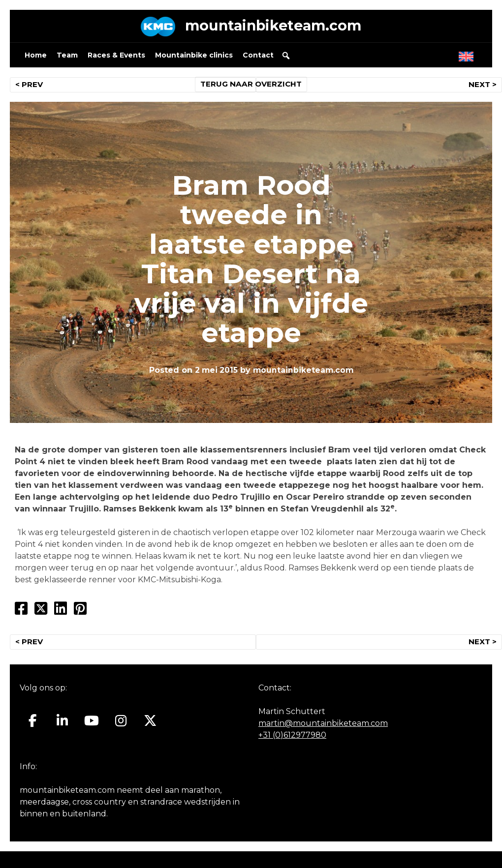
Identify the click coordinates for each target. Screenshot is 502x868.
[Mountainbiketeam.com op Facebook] (33, 723)
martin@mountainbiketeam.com (323, 726)
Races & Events (116, 57)
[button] (286, 58)
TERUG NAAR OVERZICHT (251, 86)
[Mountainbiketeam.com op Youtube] (92, 723)
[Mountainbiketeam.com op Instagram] (121, 723)
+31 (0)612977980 (292, 737)
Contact (258, 57)
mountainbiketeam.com (273, 27)
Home (36, 57)
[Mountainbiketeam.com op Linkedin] (62, 723)
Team (67, 57)
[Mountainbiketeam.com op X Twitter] (150, 723)
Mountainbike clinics (194, 57)
